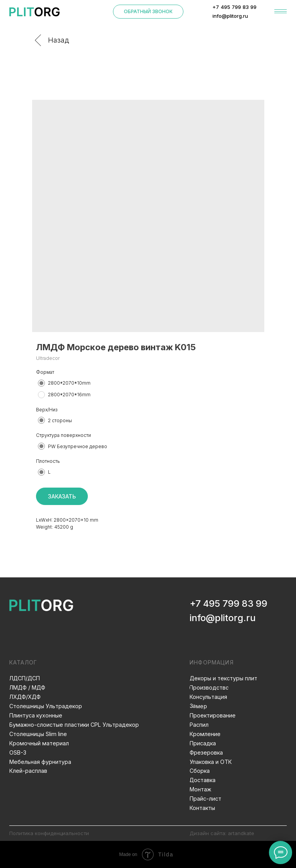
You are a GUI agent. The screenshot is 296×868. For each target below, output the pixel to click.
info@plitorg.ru (223, 618)
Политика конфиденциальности (49, 833)
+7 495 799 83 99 (228, 603)
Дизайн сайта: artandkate (222, 833)
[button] (148, 12)
